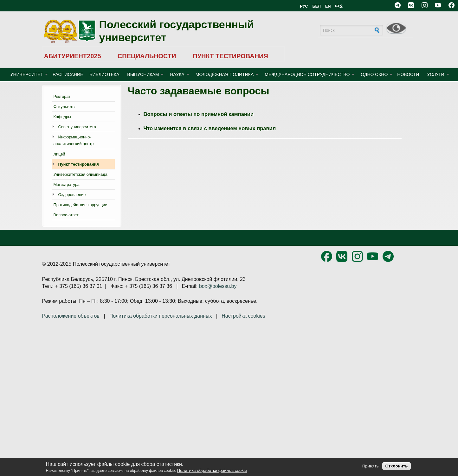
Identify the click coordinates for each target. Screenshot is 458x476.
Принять (371, 466)
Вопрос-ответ (66, 215)
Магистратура (67, 184)
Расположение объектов (71, 316)
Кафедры (62, 117)
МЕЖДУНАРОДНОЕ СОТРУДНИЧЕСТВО (307, 74)
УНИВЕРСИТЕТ (27, 74)
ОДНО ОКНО (374, 74)
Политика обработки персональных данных (161, 316)
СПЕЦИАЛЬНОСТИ (147, 56)
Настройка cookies (243, 316)
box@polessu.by (218, 286)
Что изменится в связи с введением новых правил (210, 128)
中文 (339, 6)
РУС (304, 6)
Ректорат (62, 96)
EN (328, 6)
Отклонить (396, 466)
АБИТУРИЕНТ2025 (73, 56)
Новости (408, 74)
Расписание (68, 74)
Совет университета (77, 127)
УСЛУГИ (435, 74)
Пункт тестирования (79, 164)
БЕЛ (316, 6)
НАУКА (177, 74)
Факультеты (65, 107)
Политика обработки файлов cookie (212, 470)
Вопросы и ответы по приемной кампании (199, 114)
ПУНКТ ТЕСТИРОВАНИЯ (230, 56)
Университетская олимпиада (81, 174)
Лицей (59, 154)
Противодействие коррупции (81, 205)
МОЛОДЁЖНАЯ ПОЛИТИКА (225, 74)
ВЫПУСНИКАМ (143, 74)
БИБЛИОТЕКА (104, 74)
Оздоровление (72, 195)
